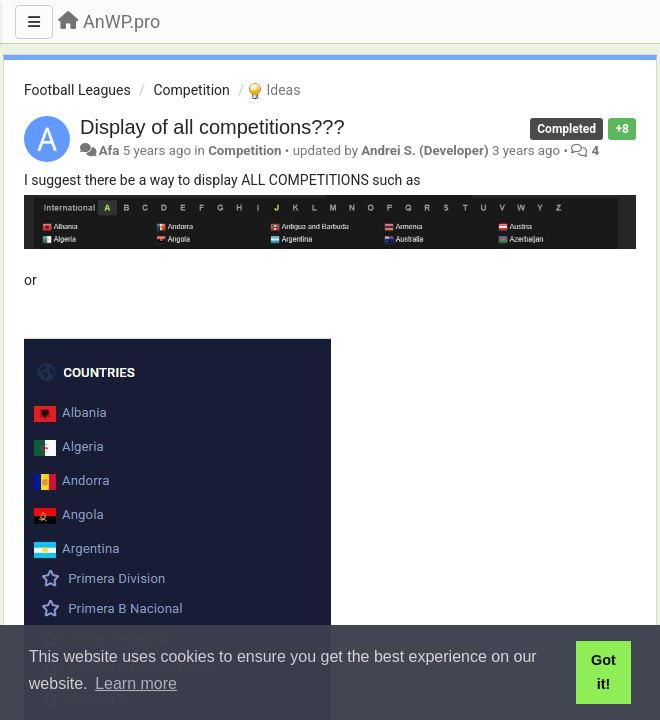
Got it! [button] (603, 672)
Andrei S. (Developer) (424, 150)
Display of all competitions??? (212, 127)
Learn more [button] (136, 683)
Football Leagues (77, 90)
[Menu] (34, 22)
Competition (191, 90)
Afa (109, 150)
